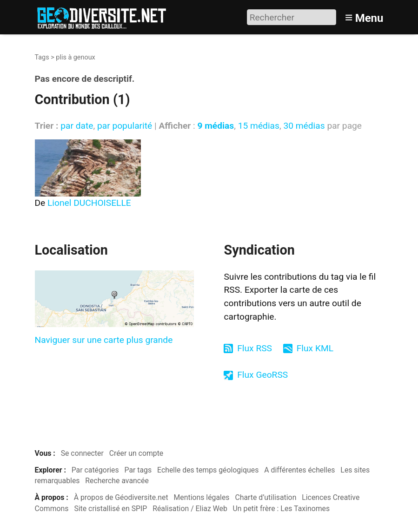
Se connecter (82, 453)
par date (77, 126)
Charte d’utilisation (265, 497)
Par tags (138, 470)
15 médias (259, 126)
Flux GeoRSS (262, 375)
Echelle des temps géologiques (208, 470)
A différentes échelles (299, 470)
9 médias (216, 126)
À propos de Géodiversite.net (121, 497)
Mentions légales (202, 497)
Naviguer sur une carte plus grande (104, 340)
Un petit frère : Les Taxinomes (282, 509)
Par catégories (95, 470)
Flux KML (315, 348)
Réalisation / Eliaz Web (190, 509)
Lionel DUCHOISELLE (89, 203)
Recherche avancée (117, 481)
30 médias (304, 126)
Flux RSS (255, 348)
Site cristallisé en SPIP (110, 509)
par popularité (125, 126)
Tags (42, 57)
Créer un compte (136, 453)
